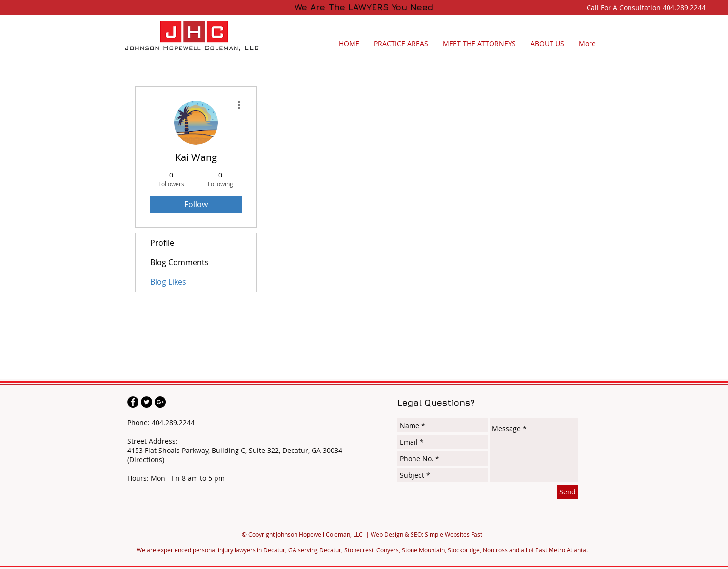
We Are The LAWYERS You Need (364, 7)
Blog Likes (168, 282)
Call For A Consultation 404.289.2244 (648, 8)
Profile (162, 243)
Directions (146, 460)
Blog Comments (179, 262)
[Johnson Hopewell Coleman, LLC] (133, 402)
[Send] (568, 492)
